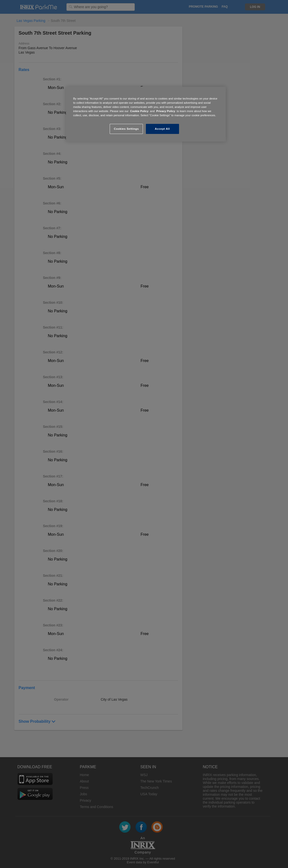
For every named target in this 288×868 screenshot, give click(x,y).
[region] (146, 114)
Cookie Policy (139, 111)
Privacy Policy (166, 111)
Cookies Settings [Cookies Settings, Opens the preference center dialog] (126, 129)
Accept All (162, 129)
